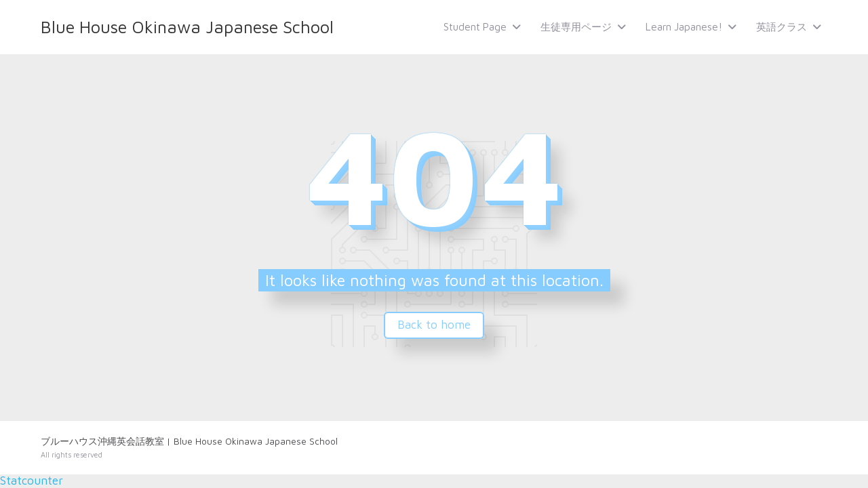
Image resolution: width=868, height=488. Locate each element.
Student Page (475, 26)
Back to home (434, 325)
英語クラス (782, 26)
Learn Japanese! (684, 26)
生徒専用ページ (576, 26)
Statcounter (32, 481)
